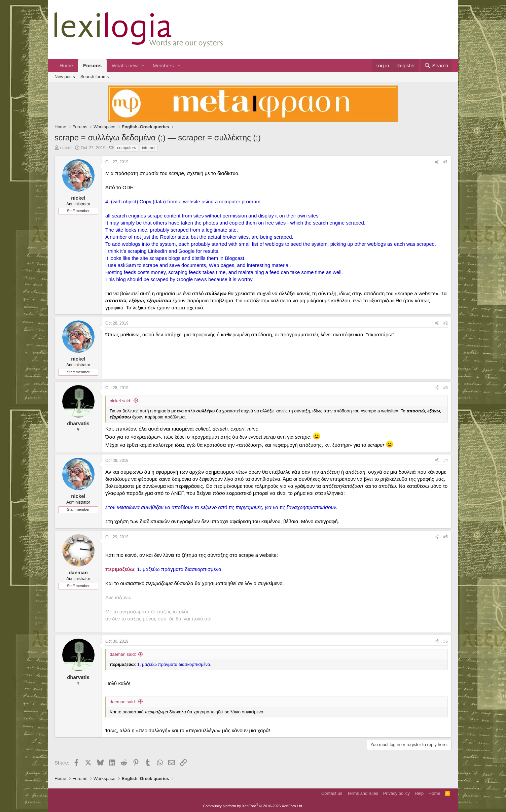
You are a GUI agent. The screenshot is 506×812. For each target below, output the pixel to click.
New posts (65, 77)
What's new (125, 65)
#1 (446, 162)
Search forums (95, 77)
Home (66, 65)
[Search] (436, 65)
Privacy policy (396, 793)
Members (163, 65)
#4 (446, 461)
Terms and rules (363, 793)
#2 (446, 323)
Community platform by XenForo (253, 806)
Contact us (332, 793)
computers (126, 148)
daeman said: (123, 654)
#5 (446, 537)
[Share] (437, 162)
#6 (446, 641)
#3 (446, 388)
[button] (143, 65)
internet (149, 148)
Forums (92, 65)
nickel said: (120, 401)
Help (419, 793)
